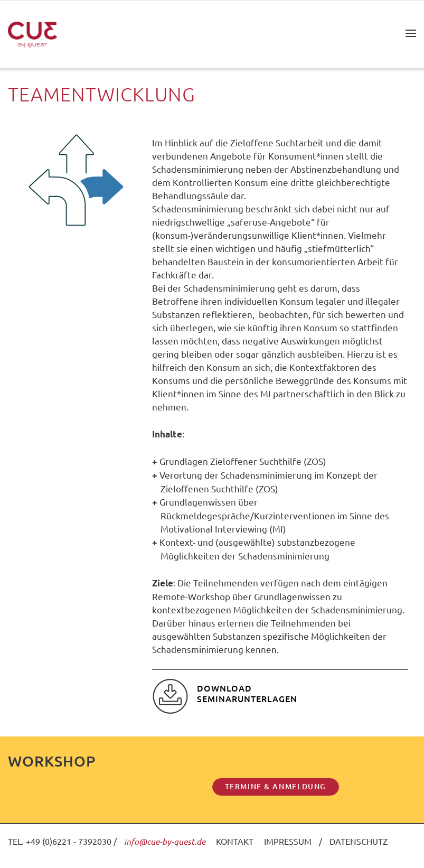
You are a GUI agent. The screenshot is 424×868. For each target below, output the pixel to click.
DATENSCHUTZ (359, 841)
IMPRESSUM (288, 841)
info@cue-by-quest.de (165, 841)
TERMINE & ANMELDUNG (276, 786)
